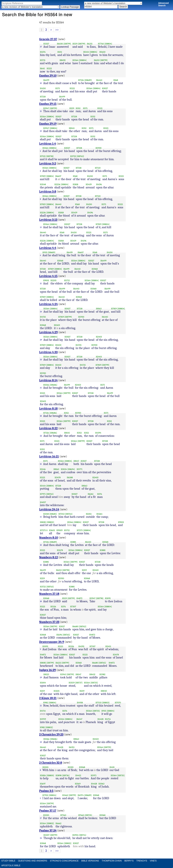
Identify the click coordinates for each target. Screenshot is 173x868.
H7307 (73, 607)
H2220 (45, 767)
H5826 (43, 775)
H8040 (104, 691)
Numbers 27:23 (49, 622)
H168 (116, 80)
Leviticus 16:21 (49, 456)
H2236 (57, 184)
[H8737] (79, 683)
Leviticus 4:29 (48, 332)
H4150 (43, 88)
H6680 (75, 626)
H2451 (108, 646)
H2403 (57, 325)
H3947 (46, 108)
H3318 (46, 514)
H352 (78, 108)
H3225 (57, 691)
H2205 (54, 280)
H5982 (102, 674)
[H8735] (94, 683)
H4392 (81, 646)
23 (41, 629)
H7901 (45, 795)
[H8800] (50, 775)
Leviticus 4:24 (49, 304)
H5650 (102, 52)
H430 (112, 767)
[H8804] (108, 44)
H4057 (43, 502)
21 (41, 464)
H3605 (52, 530)
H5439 (89, 184)
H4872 (79, 598)
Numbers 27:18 (49, 594)
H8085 (43, 522)
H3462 (65, 795)
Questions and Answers (33, 861)
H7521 (43, 156)
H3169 (78, 784)
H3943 (63, 674)
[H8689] (88, 80)
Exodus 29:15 (48, 104)
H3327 (46, 44)
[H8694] (71, 469)
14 (41, 388)
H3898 (59, 775)
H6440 (99, 80)
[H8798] (66, 570)
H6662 (58, 823)
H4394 (98, 433)
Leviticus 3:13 (48, 220)
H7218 (43, 97)
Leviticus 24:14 (49, 509)
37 (41, 47)
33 (41, 360)
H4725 (43, 317)
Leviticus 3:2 (48, 163)
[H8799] (67, 44)
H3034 (64, 469)
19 (41, 131)
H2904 (75, 835)
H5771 (80, 469)
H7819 (43, 176)
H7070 (118, 703)
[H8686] (54, 385)
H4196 (99, 184)
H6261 (91, 494)
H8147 (76, 461)
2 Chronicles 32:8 (51, 763)
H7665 (81, 815)
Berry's (129, 861)
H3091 (108, 598)
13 (41, 227)
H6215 (90, 44)
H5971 (94, 775)
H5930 (99, 148)
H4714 (43, 711)
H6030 (60, 44)
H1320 (71, 767)
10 (41, 83)
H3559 (72, 683)
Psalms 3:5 (46, 791)
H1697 (43, 784)
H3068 (60, 261)
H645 (42, 68)
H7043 (61, 514)
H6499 (46, 80)
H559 (75, 44)
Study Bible (8, 861)
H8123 (46, 674)
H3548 (43, 184)
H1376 (43, 52)
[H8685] (53, 514)
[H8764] (69, 514)
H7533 (98, 703)
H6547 (79, 719)
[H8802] (50, 522)
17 (41, 818)
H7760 (101, 44)
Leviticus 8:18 (48, 408)
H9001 (46, 280)
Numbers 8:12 (49, 557)
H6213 (97, 60)
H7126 (81, 80)
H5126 (53, 607)
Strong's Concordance (64, 861)
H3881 (73, 542)
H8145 (72, 128)
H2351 (89, 514)
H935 (45, 252)
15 (41, 111)
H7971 (43, 494)
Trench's (142, 861)
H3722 (73, 156)
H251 (60, 52)
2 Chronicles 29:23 (51, 734)
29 (41, 340)
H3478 (58, 477)
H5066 (46, 385)
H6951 (72, 747)
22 (41, 436)
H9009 (59, 530)
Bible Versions (90, 861)
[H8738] (50, 156)
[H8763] (80, 156)
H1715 (43, 60)
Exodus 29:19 (48, 124)
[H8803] (106, 703)
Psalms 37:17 (48, 811)
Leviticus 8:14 (48, 380)
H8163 (99, 309)
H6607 (58, 176)
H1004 (43, 683)
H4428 (100, 719)
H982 (46, 703)
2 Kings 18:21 (48, 698)
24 (41, 312)
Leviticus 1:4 (48, 144)
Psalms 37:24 (48, 830)
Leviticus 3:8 (48, 192)
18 (41, 416)
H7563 (63, 815)
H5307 (46, 835)
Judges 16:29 (48, 670)
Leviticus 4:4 (48, 248)
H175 (58, 88)
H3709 (43, 719)
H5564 (75, 60)
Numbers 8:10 (49, 538)
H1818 (75, 184)
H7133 (98, 168)
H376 (100, 494)
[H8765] (50, 494)
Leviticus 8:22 (48, 428)
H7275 (43, 530)
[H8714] (83, 835)
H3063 (102, 784)
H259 (72, 108)
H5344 (61, 719)
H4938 (80, 703)
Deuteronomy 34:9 (52, 642)
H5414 (86, 52)
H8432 (92, 674)
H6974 (81, 795)
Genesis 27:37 (48, 39)
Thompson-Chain (112, 861)
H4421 (78, 775)
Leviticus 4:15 (48, 276)
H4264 (99, 514)
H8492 (63, 60)
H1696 (59, 635)
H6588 (70, 477)
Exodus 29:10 (48, 76)
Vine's (153, 861)
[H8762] (83, 626)
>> (57, 30)
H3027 (105, 88)
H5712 (67, 280)
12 (41, 565)
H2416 (43, 469)
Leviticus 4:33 (48, 352)
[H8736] (66, 775)
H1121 (49, 68)
